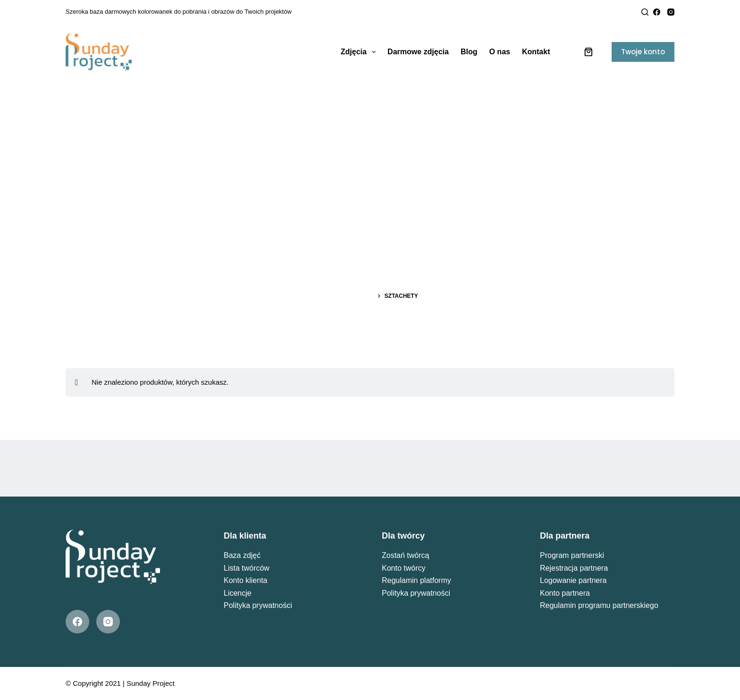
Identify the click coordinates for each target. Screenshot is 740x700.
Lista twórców (247, 568)
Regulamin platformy (416, 580)
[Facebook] (657, 12)
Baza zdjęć (242, 555)
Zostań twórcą (405, 555)
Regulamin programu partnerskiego (599, 605)
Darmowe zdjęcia (418, 52)
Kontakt (536, 52)
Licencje (238, 593)
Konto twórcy (404, 568)
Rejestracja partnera (574, 568)
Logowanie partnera (573, 580)
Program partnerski (572, 555)
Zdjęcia (360, 52)
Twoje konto (643, 52)
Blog (469, 52)
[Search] (645, 12)
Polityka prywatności (258, 605)
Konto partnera (565, 593)
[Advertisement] (370, 151)
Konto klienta (246, 580)
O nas (499, 52)
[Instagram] (671, 12)
